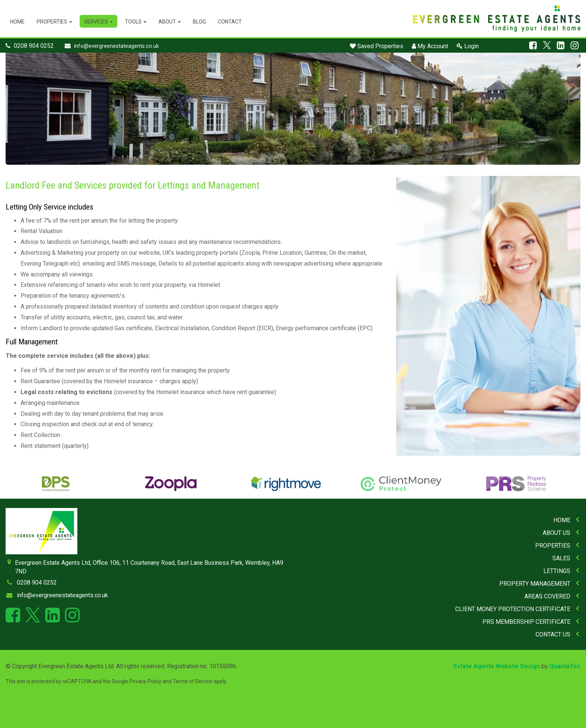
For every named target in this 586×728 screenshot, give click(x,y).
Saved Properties (377, 46)
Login (468, 46)
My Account (430, 46)
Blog (199, 22)
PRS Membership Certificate (526, 622)
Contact (230, 22)
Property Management (535, 584)
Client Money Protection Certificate (513, 609)
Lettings (557, 571)
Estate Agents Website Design (497, 666)
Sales (561, 558)
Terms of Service (193, 681)
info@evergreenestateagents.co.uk (116, 46)
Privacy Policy (145, 681)
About (170, 22)
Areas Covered (547, 596)
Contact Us (553, 634)
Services (98, 22)
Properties (54, 22)
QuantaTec (565, 666)
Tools (136, 22)
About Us (556, 533)
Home (17, 22)
